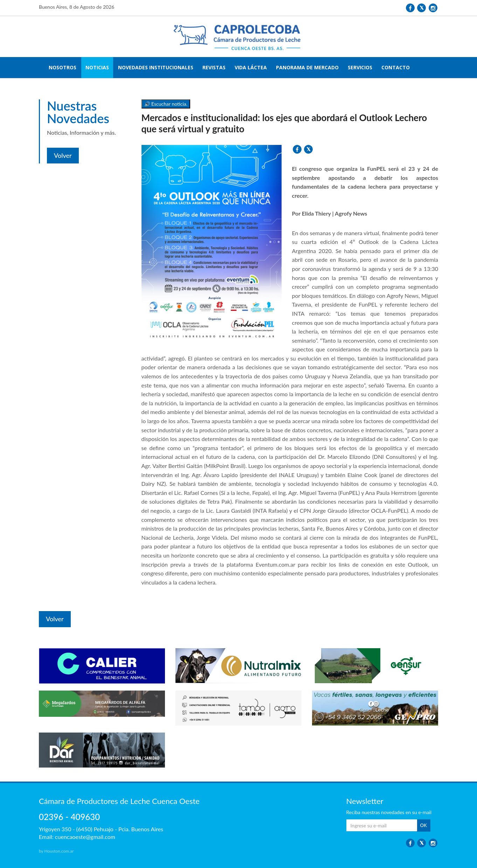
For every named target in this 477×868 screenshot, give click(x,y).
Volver (63, 155)
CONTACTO (396, 67)
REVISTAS (214, 67)
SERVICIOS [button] (360, 67)
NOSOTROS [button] (63, 67)
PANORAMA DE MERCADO (307, 67)
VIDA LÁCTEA (251, 67)
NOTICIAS (97, 67)
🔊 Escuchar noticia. (166, 104)
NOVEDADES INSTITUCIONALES (156, 67)
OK (424, 825)
